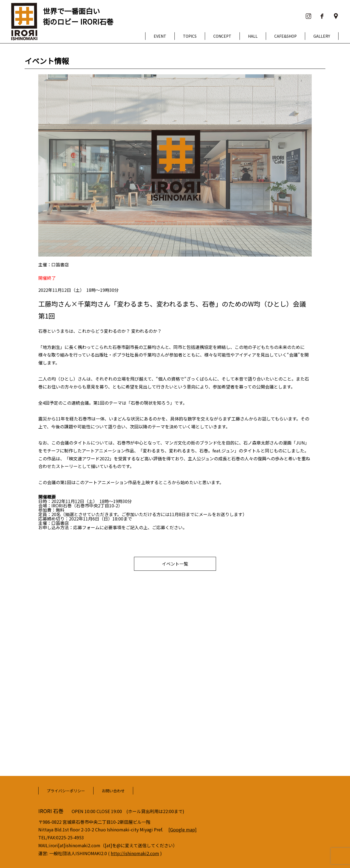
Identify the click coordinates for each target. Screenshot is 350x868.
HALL (253, 36)
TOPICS (190, 36)
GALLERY (322, 36)
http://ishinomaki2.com (135, 853)
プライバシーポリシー (66, 791)
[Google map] (183, 829)
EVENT (160, 36)
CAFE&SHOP (285, 36)
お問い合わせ (113, 791)
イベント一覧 (175, 564)
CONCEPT (222, 36)
